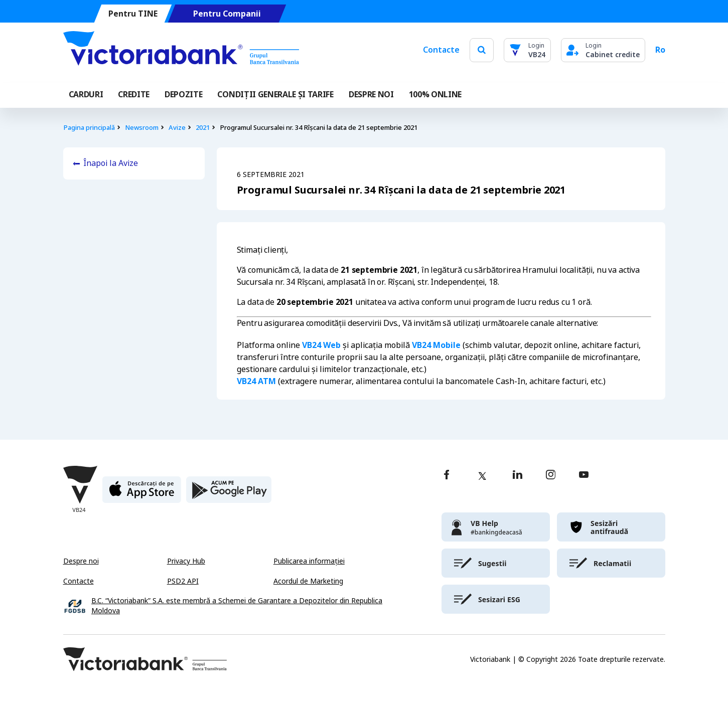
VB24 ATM (256, 381)
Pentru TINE (132, 14)
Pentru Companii (227, 14)
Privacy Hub (186, 561)
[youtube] (584, 476)
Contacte (441, 50)
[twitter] (482, 476)
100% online (435, 95)
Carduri (86, 95)
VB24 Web (321, 345)
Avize (177, 128)
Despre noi (81, 561)
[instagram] (550, 476)
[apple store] (142, 494)
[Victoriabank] (181, 50)
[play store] (229, 494)
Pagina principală (89, 128)
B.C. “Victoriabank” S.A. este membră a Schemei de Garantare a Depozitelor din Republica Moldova (237, 606)
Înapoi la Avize (111, 163)
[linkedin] (518, 476)
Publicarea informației (309, 561)
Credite (134, 95)
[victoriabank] (496, 527)
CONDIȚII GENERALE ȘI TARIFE (275, 95)
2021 (203, 128)
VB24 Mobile (436, 345)
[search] (482, 50)
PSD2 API (183, 581)
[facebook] (447, 476)
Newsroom (142, 128)
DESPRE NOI (371, 95)
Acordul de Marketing (308, 581)
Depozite (183, 95)
